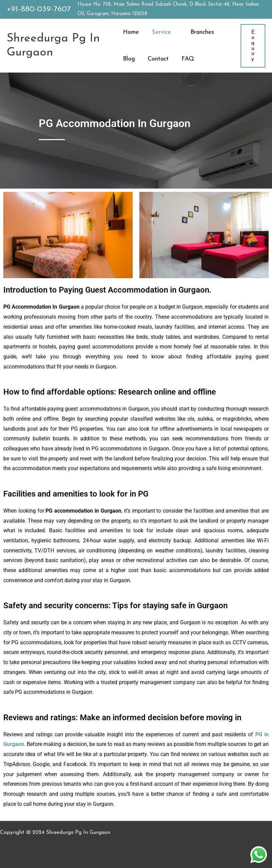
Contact (158, 59)
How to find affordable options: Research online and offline (110, 392)
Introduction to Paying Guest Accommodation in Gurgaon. (107, 290)
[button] (253, 46)
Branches (201, 32)
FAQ (186, 59)
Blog (129, 59)
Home (131, 32)
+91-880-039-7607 (39, 9)
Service (161, 32)
